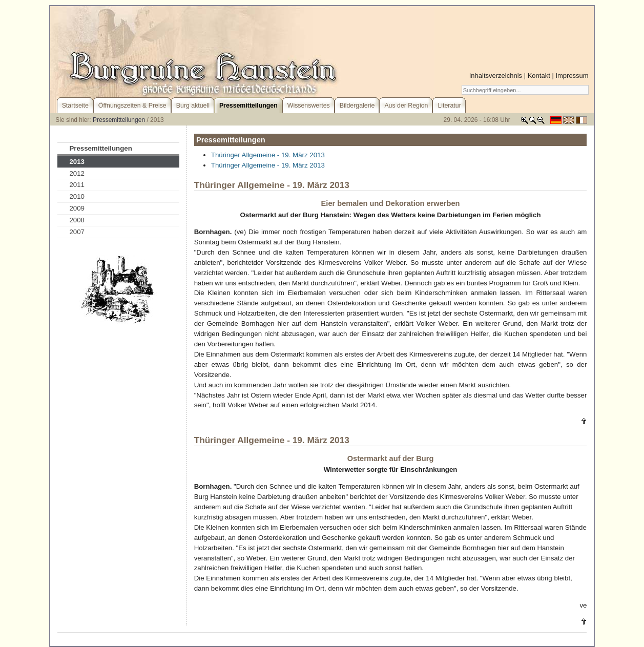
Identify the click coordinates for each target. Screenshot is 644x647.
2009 (77, 208)
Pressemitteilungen (119, 120)
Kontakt (539, 76)
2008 (77, 220)
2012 (77, 173)
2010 (77, 196)
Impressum (572, 76)
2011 (77, 185)
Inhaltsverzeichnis (496, 76)
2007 (77, 232)
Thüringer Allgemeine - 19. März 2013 (268, 155)
